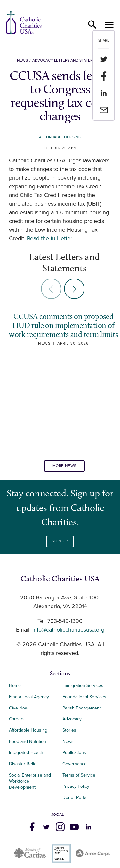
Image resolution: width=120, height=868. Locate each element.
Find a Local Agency (29, 697)
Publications (74, 753)
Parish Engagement (82, 708)
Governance (75, 764)
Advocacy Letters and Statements (68, 60)
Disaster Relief (23, 764)
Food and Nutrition (28, 741)
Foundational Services (84, 697)
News (22, 60)
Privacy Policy (76, 786)
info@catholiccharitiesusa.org (68, 630)
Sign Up (60, 541)
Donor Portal (75, 798)
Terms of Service (79, 775)
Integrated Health (26, 753)
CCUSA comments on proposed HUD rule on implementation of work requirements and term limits (64, 325)
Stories (69, 730)
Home (15, 686)
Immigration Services (83, 686)
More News (64, 466)
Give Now (19, 708)
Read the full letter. (50, 239)
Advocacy (72, 719)
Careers (17, 719)
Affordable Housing (60, 137)
